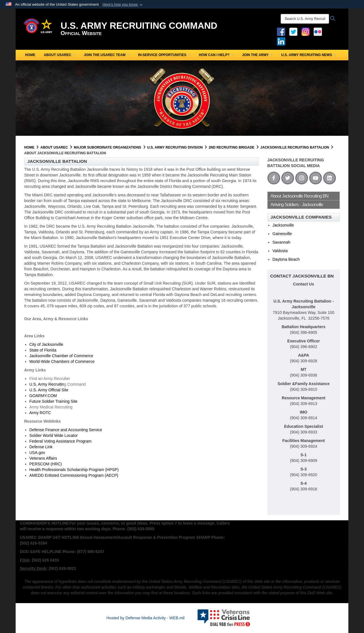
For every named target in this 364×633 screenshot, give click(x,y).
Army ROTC (40, 413)
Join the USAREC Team (107, 55)
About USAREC (60, 55)
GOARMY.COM (43, 396)
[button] (123, 5)
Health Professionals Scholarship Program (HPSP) (74, 470)
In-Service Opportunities (164, 55)
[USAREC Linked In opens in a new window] (282, 41)
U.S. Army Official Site (49, 390)
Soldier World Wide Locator (53, 435)
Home (30, 55)
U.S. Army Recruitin (47, 384)
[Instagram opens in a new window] (306, 31)
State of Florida (43, 350)
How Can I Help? (216, 55)
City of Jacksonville (46, 344)
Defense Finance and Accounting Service (66, 430)
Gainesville (282, 234)
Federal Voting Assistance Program (60, 441)
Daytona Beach (286, 259)
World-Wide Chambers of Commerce (62, 361)
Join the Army (257, 55)
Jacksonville (283, 225)
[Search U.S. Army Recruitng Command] (305, 19)
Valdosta (280, 251)
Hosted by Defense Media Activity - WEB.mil (145, 618)
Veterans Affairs (43, 458)
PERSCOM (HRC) (45, 464)
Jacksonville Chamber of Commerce (61, 356)
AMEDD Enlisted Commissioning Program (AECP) (74, 475)
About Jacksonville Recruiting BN (299, 196)
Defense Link (41, 447)
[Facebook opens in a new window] (281, 31)
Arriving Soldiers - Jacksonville (297, 205)
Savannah (281, 242)
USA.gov (37, 453)
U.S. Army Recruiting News (309, 55)
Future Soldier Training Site (53, 401)
